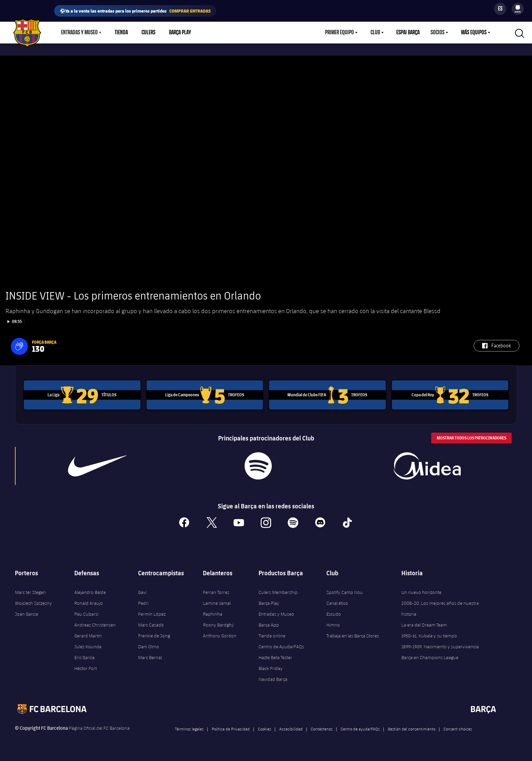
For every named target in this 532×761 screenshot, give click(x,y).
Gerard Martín (88, 634)
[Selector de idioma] (500, 9)
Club (375, 33)
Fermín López (152, 612)
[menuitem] (518, 7)
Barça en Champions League (430, 656)
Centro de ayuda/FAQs (360, 727)
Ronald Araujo (89, 601)
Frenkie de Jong (154, 634)
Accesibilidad (291, 727)
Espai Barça (408, 33)
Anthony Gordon (220, 634)
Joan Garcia (26, 612)
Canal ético (337, 601)
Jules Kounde (88, 645)
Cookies (264, 727)
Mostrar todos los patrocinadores (471, 437)
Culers (148, 33)
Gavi (142, 591)
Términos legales (189, 727)
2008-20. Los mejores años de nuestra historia (440, 607)
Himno (333, 623)
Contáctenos (322, 727)
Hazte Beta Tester (275, 656)
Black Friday (271, 667)
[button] (19, 345)
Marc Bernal (150, 656)
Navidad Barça (273, 677)
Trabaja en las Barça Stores (353, 634)
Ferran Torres (216, 591)
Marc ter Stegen (30, 591)
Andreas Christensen (95, 623)
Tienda (121, 33)
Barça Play (180, 33)
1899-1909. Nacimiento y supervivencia (440, 645)
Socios (438, 33)
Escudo (334, 612)
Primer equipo (339, 33)
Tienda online (272, 634)
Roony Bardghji (218, 623)
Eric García (84, 656)
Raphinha (213, 612)
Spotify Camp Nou (345, 591)
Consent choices (458, 727)
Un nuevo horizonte (421, 591)
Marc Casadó (151, 623)
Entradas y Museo (79, 33)
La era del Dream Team (424, 623)
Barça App (269, 623)
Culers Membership (278, 591)
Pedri (143, 601)
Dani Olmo (149, 645)
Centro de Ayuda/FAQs (281, 645)
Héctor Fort (85, 667)
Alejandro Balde (90, 591)
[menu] (518, 9)
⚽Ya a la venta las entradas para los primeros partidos (135, 11)
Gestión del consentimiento (412, 727)
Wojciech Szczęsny (33, 601)
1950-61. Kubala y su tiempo (429, 634)
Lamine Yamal (217, 601)
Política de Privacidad (231, 727)
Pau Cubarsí (86, 612)
